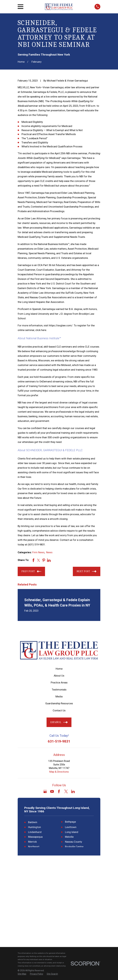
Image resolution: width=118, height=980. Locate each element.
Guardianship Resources (59, 703)
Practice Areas (59, 683)
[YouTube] (52, 791)
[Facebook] (59, 791)
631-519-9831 (59, 741)
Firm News (38, 552)
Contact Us (59, 711)
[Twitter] (66, 791)
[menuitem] (22, 891)
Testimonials (59, 690)
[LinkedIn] (73, 791)
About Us (59, 676)
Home (59, 669)
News (49, 552)
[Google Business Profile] (45, 791)
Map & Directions (59, 772)
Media (59, 697)
